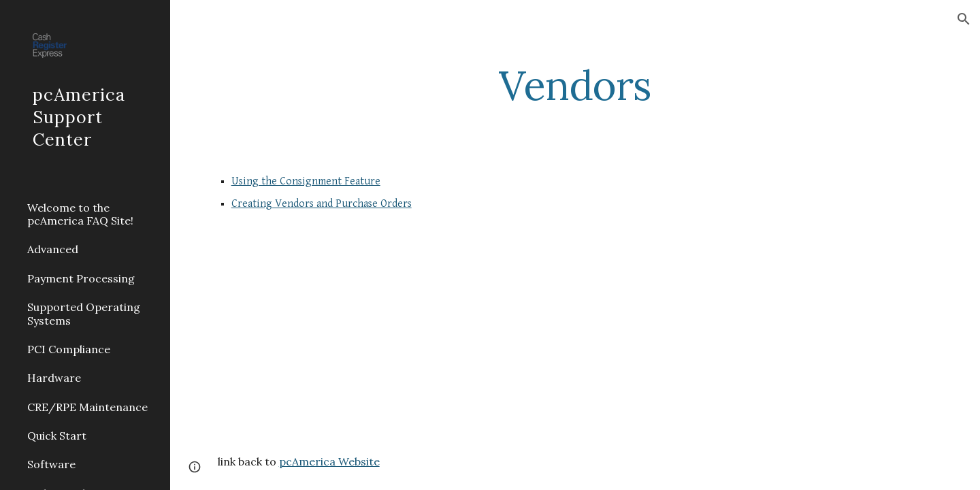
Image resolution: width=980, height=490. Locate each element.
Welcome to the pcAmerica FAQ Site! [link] (80, 214)
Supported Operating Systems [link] (84, 313)
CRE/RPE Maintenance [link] (87, 407)
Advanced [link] (53, 249)
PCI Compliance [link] (69, 349)
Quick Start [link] (57, 436)
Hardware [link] (54, 378)
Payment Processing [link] (81, 278)
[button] (964, 19)
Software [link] (51, 464)
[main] (575, 85)
